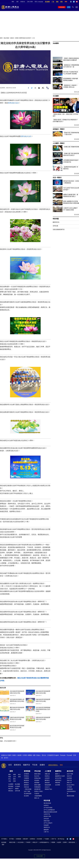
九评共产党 (47, 814)
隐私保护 (26, 839)
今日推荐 (56, 96)
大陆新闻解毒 (38, 796)
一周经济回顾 (28, 789)
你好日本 (69, 776)
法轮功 (12, 38)
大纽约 (9, 755)
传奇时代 (46, 805)
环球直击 (26, 776)
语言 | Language (39, 2)
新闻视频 (27, 771)
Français (63, 755)
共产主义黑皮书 (48, 823)
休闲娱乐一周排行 (59, 129)
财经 (14, 779)
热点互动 (37, 776)
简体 (32, 2)
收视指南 (19, 839)
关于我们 (12, 839)
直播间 (42, 765)
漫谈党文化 (47, 827)
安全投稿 (39, 839)
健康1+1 (57, 774)
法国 (34, 755)
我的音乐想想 (71, 796)
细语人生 (37, 798)
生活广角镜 (70, 774)
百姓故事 (46, 825)
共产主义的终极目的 (49, 810)
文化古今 (47, 787)
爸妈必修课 (48, 785)
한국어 (6, 758)
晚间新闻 (26, 780)
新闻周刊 (26, 785)
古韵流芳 (47, 778)
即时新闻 (11, 786)
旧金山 (38, 755)
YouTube (77, 2)
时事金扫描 (37, 778)
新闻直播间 (62, 7)
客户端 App (61, 839)
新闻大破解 (37, 785)
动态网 (59, 842)
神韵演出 (11, 791)
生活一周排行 (57, 178)
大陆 (10, 781)
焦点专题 (6, 38)
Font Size (43, 88)
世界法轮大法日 (13, 103)
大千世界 (69, 787)
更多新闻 (77, 139)
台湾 (14, 777)
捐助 (57, 2)
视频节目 (27, 765)
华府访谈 (26, 787)
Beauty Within (71, 785)
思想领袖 (37, 783)
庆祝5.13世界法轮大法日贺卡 (23, 38)
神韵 (13, 2)
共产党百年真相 (48, 808)
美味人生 (69, 783)
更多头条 (77, 92)
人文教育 (48, 771)
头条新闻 (56, 43)
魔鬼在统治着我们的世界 (50, 812)
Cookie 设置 (39, 856)
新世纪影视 (72, 842)
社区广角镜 (27, 791)
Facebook (71, 2)
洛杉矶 (19, 755)
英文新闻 (47, 2)
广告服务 (46, 839)
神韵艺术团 (12, 842)
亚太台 (44, 755)
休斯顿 (30, 755)
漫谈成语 (47, 783)
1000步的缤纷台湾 (71, 792)
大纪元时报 (20, 842)
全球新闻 (26, 774)
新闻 (11, 771)
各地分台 (23, 2)
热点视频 (17, 784)
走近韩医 (58, 785)
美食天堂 (69, 780)
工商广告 (46, 832)
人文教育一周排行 (59, 143)
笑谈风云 (47, 776)
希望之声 (35, 842)
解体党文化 (56, 222)
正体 (28, 2)
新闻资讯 (17, 765)
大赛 (17, 2)
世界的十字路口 (39, 791)
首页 (1, 38)
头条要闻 (11, 784)
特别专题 (56, 219)
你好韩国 (69, 778)
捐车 (62, 2)
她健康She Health (60, 776)
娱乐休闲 (70, 771)
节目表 (35, 765)
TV (69, 7)
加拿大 (14, 755)
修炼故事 (46, 830)
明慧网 (53, 842)
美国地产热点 (48, 789)
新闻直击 (26, 783)
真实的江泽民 (47, 816)
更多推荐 (77, 125)
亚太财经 (26, 796)
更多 (3, 845)
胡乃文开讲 (58, 778)
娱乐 (19, 775)
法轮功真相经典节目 (59, 229)
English (57, 755)
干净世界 (28, 842)
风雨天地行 (47, 821)
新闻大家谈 (37, 774)
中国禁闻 (26, 778)
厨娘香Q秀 (70, 789)
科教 (14, 781)
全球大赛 (17, 791)
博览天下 (11, 789)
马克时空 (37, 794)
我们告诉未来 (47, 803)
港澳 (14, 775)
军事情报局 (37, 787)
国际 (10, 775)
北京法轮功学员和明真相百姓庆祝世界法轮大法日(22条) (43, 709)
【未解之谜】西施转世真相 (71, 147)
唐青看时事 (37, 789)
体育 (19, 777)
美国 (10, 777)
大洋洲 (25, 755)
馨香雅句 (47, 780)
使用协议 (33, 839)
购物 (66, 2)
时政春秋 (37, 780)
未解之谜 (47, 774)
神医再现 (58, 783)
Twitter (74, 2)
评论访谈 (37, 771)
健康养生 (58, 771)
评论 (10, 779)
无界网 (65, 842)
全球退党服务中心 (44, 842)
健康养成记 (58, 780)
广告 (53, 2)
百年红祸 (55, 226)
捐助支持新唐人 (53, 765)
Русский (69, 755)
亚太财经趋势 (28, 794)
